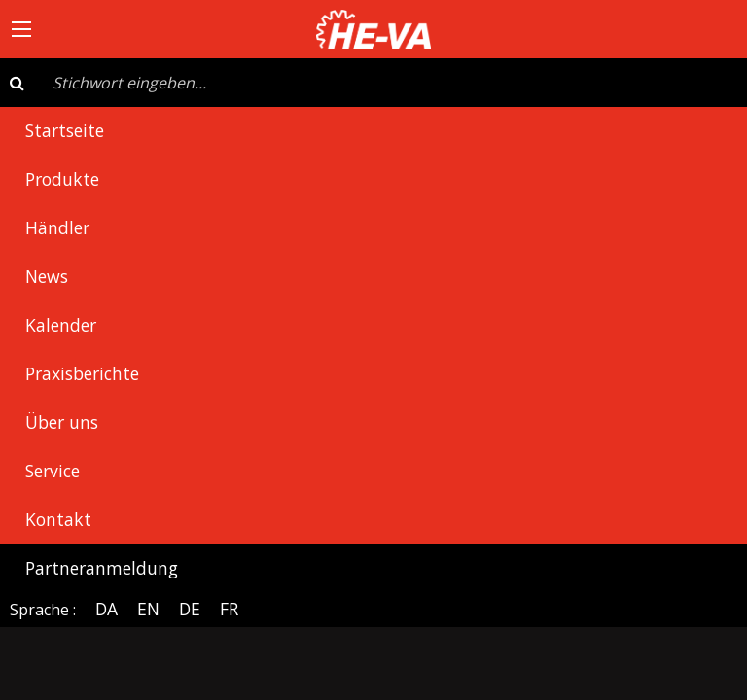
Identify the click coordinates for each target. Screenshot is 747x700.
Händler (57, 227)
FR (229, 609)
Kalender (61, 325)
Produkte (62, 179)
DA (107, 609)
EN (148, 609)
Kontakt (58, 519)
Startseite (65, 130)
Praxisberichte (82, 373)
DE (190, 609)
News (47, 276)
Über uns (62, 422)
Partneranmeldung (102, 568)
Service (53, 471)
